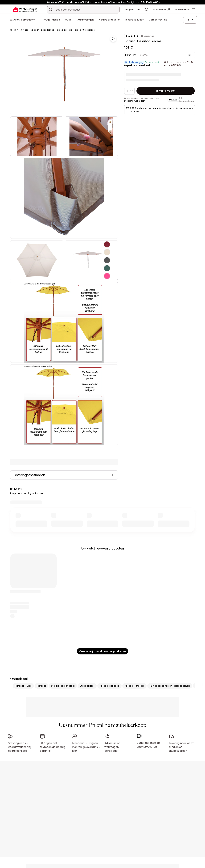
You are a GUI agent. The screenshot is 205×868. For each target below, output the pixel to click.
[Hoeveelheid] (129, 91)
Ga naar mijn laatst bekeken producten (102, 651)
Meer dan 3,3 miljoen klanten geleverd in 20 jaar (86, 747)
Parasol (78, 30)
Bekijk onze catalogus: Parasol (27, 493)
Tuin (16, 30)
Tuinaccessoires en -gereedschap (37, 30)
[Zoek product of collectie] (51, 10)
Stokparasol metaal (63, 686)
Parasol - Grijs (23, 686)
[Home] (11, 30)
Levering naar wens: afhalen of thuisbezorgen (181, 747)
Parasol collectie (64, 30)
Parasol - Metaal (134, 686)
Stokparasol (89, 30)
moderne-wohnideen (135, 101)
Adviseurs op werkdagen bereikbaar (112, 747)
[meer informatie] (180, 65)
